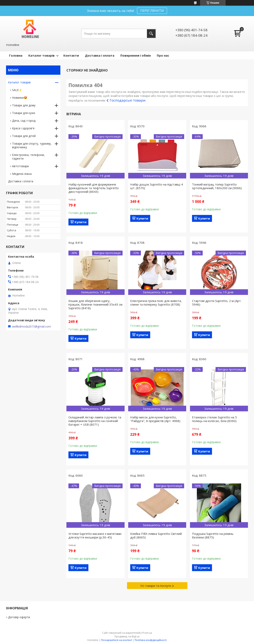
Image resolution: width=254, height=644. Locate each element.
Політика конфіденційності (151, 640)
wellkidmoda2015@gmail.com (31, 327)
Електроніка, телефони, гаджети (28, 157)
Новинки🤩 (20, 98)
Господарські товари (128, 100)
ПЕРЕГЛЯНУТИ (152, 11)
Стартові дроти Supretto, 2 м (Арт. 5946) (217, 303)
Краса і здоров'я (23, 128)
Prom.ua (147, 633)
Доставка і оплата (100, 55)
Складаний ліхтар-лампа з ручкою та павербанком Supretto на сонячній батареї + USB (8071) (95, 421)
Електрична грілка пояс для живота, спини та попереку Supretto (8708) (156, 303)
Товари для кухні (24, 113)
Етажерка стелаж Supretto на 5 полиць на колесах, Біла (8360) (214, 419)
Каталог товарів (41, 55)
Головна (16, 55)
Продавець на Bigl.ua (127, 636)
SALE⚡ (17, 90)
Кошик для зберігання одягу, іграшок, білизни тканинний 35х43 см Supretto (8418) (95, 304)
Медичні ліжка (22, 174)
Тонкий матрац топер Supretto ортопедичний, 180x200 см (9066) (217, 186)
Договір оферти (19, 617)
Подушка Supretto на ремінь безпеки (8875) (213, 535)
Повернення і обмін (136, 55)
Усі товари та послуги (156, 586)
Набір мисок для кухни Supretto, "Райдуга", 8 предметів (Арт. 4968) (155, 419)
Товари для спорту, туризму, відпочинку (32, 145)
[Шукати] (151, 34)
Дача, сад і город (24, 121)
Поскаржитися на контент (117, 640)
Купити (81, 222)
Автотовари (20, 166)
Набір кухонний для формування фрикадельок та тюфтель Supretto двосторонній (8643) (94, 188)
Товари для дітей (24, 136)
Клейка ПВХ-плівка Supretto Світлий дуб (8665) (156, 535)
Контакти (71, 55)
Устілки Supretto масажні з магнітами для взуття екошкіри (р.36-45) (95, 535)
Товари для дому (24, 105)
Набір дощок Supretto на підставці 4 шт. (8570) (157, 186)
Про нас (163, 55)
